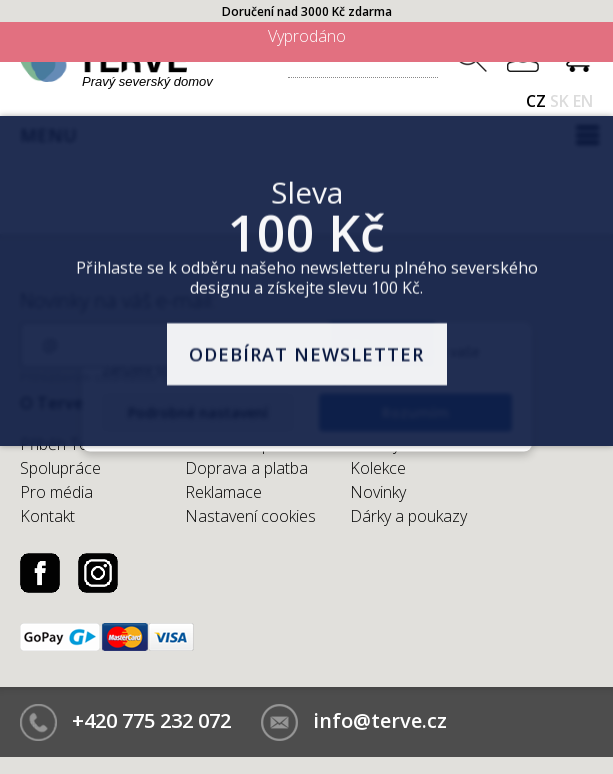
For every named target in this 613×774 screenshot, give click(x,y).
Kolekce (378, 468)
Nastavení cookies (250, 516)
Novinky (378, 492)
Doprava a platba (246, 468)
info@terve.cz (380, 720)
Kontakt (47, 516)
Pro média (56, 492)
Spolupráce (60, 468)
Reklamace (223, 492)
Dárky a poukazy (408, 516)
